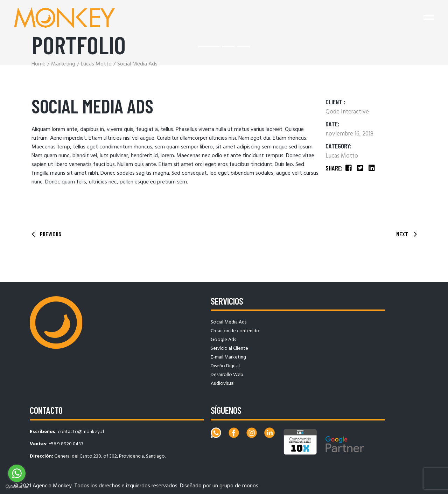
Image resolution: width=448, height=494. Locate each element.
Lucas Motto (342, 156)
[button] (209, 47)
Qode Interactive (347, 112)
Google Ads (223, 340)
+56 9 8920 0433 (66, 444)
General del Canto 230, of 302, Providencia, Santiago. (110, 456)
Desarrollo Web (227, 375)
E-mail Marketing (228, 357)
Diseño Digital (225, 366)
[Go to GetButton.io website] (17, 487)
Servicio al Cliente (229, 349)
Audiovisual (223, 384)
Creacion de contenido (235, 331)
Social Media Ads (229, 322)
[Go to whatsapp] (17, 473)
